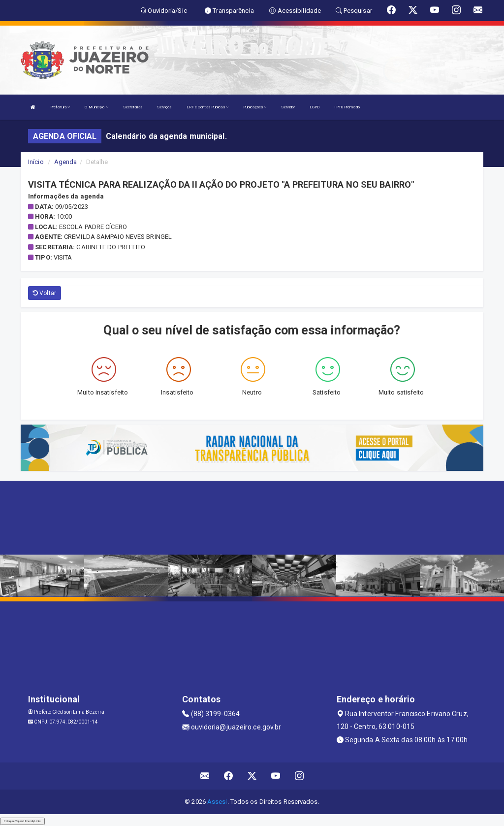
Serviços (164, 107)
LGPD (315, 107)
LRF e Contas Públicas (207, 107)
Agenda (66, 162)
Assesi (217, 802)
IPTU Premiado (347, 107)
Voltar (45, 293)
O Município (96, 107)
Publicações (255, 107)
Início (36, 162)
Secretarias (133, 107)
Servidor (288, 107)
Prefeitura (60, 107)
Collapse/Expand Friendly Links (22, 821)
